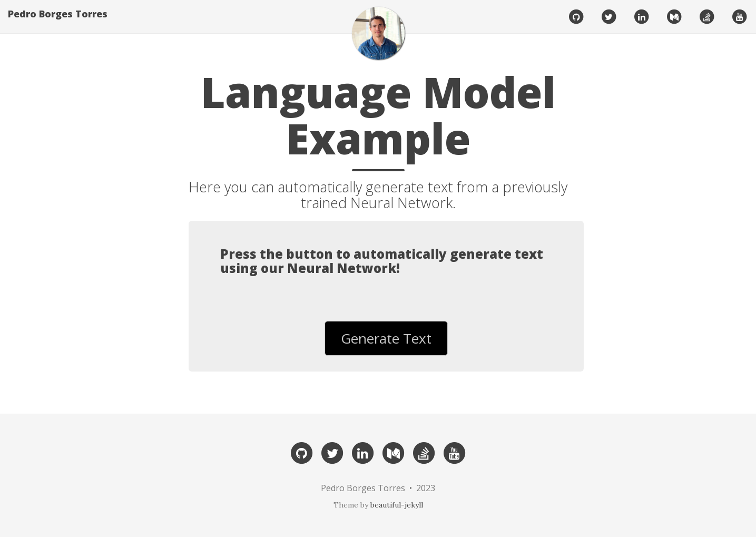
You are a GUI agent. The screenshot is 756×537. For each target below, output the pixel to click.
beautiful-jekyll (397, 505)
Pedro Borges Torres (58, 24)
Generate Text (386, 338)
